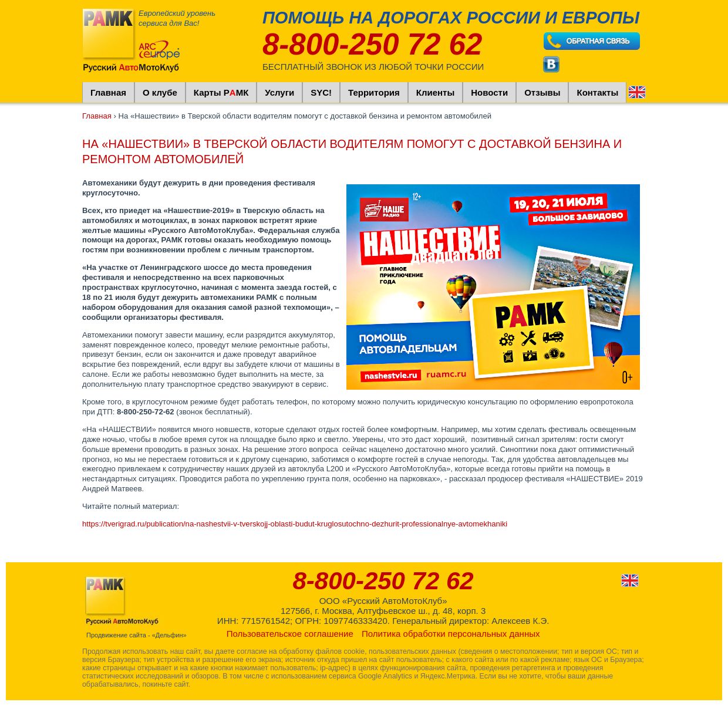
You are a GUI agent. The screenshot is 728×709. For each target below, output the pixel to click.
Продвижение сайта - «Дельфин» (136, 635)
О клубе (160, 92)
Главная (108, 92)
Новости (489, 92)
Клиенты (435, 92)
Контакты (597, 92)
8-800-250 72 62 (372, 44)
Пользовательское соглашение (290, 634)
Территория (374, 92)
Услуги (279, 92)
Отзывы (542, 92)
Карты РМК (221, 92)
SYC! (321, 92)
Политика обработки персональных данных (451, 634)
